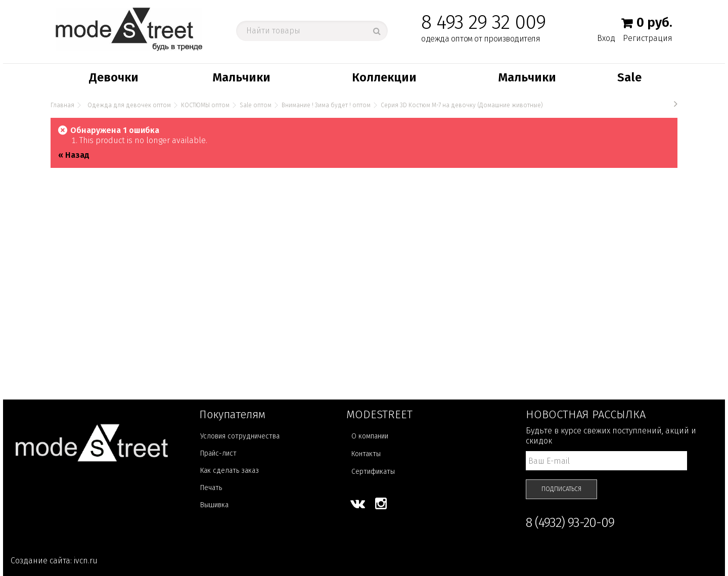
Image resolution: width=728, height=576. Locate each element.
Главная (62, 105)
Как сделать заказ (230, 471)
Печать (211, 488)
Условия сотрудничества (240, 436)
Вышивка (214, 505)
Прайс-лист (218, 453)
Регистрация (648, 38)
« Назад (74, 155)
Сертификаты (373, 472)
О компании (370, 436)
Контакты (366, 454)
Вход (606, 38)
